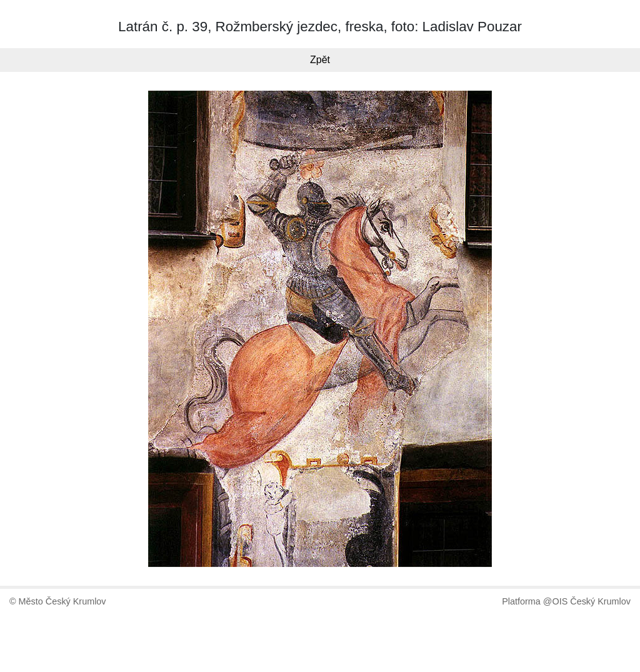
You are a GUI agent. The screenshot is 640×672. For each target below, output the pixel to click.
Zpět (320, 60)
